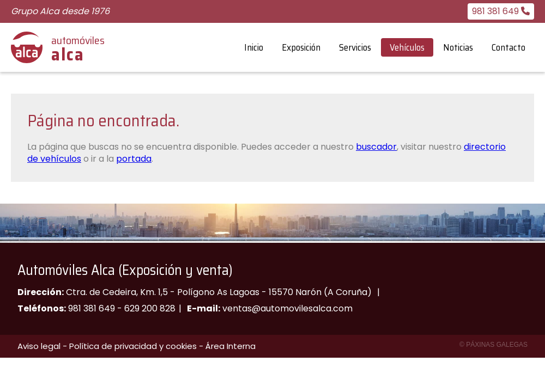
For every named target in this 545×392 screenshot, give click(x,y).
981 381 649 (92, 308)
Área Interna (231, 346)
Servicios (355, 47)
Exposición (301, 47)
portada (134, 159)
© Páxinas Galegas (493, 345)
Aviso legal (39, 346)
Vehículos (407, 47)
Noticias (458, 47)
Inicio (254, 47)
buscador (376, 147)
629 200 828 (150, 308)
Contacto (508, 47)
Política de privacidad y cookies (133, 346)
